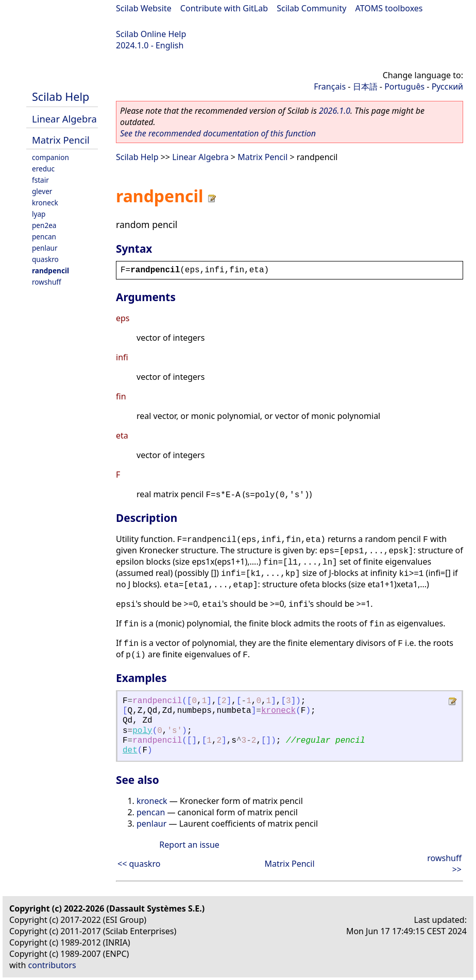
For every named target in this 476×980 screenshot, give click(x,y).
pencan (44, 237)
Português (404, 86)
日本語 (365, 86)
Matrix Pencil (61, 140)
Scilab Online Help (151, 34)
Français (330, 86)
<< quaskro (139, 864)
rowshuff (47, 282)
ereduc (43, 169)
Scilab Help (61, 97)
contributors (52, 965)
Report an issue (189, 845)
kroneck (45, 203)
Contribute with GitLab (224, 8)
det (130, 750)
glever (42, 191)
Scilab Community (311, 8)
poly (142, 731)
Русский (447, 86)
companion (50, 157)
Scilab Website (144, 8)
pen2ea (44, 225)
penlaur (45, 248)
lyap (39, 214)
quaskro (45, 259)
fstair (40, 180)
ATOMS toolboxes (389, 8)
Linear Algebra (64, 119)
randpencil (50, 270)
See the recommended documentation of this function (218, 133)
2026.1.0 (335, 111)
